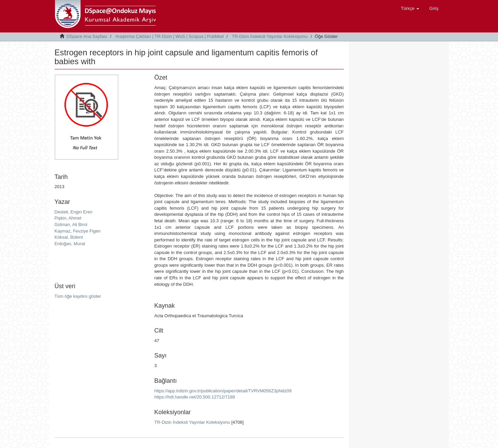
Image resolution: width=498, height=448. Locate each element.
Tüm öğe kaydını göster (78, 296)
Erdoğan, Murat (70, 244)
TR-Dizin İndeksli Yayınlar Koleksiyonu (270, 36)
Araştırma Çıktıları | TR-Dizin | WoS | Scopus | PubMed (169, 36)
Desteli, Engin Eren (74, 212)
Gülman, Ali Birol (71, 225)
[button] (410, 9)
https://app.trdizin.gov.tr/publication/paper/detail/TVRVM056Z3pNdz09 (223, 391)
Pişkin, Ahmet (68, 218)
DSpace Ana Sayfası (87, 36)
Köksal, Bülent (69, 237)
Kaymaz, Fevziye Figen (78, 231)
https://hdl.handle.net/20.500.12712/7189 (195, 397)
